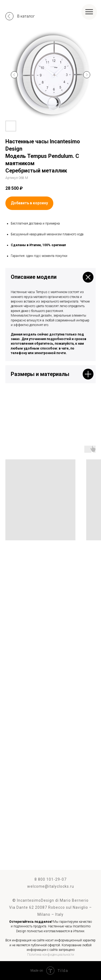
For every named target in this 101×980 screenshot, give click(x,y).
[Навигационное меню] (89, 12)
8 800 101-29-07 (50, 879)
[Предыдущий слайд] (14, 75)
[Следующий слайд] (87, 75)
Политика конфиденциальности (51, 955)
